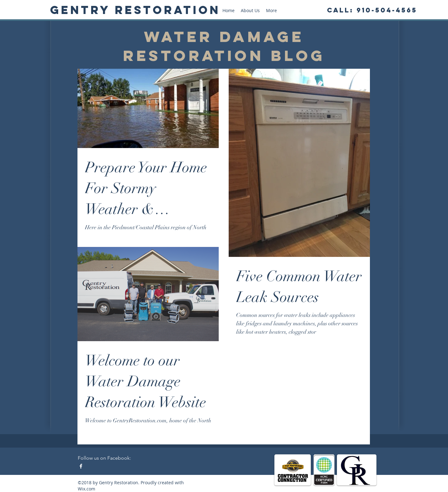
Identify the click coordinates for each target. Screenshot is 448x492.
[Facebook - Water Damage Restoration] (81, 466)
